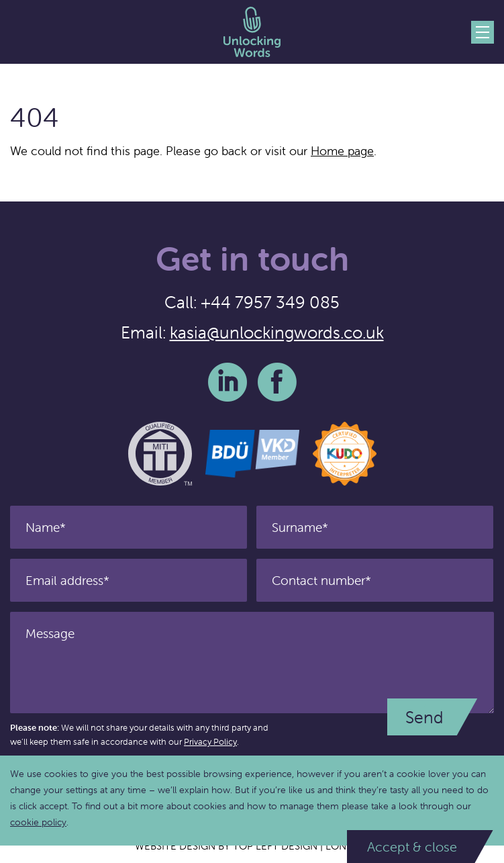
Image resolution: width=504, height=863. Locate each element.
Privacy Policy (210, 742)
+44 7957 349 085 (270, 302)
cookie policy (38, 822)
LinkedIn (228, 382)
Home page (342, 151)
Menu (483, 32)
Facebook (277, 382)
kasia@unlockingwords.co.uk (277, 332)
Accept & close (412, 847)
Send (424, 717)
